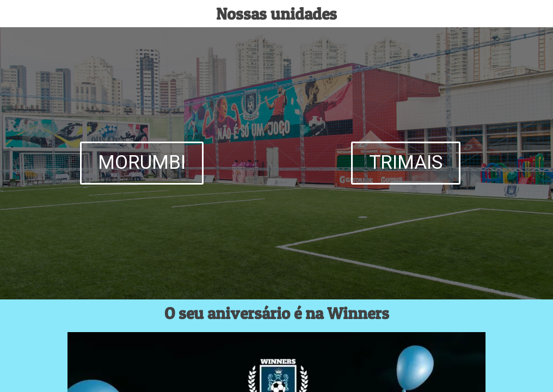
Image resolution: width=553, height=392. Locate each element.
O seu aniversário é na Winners (277, 313)
